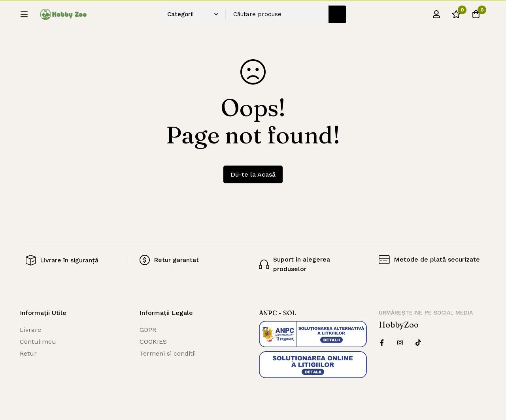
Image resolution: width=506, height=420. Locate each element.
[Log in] (436, 17)
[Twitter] (418, 343)
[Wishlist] (456, 17)
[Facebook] (382, 343)
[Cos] (476, 17)
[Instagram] (400, 343)
